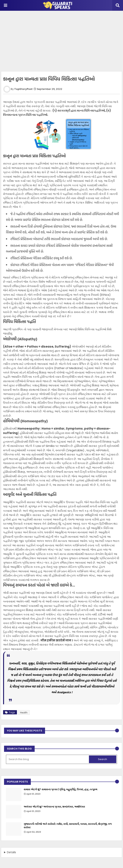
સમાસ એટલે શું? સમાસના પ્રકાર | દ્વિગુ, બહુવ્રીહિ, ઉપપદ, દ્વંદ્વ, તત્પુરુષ (60, 789)
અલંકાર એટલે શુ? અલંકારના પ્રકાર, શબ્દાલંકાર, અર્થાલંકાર (54, 807)
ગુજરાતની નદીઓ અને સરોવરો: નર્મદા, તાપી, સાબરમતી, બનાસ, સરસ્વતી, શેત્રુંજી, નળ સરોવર (68, 826)
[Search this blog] (48, 759)
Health (24, 713)
